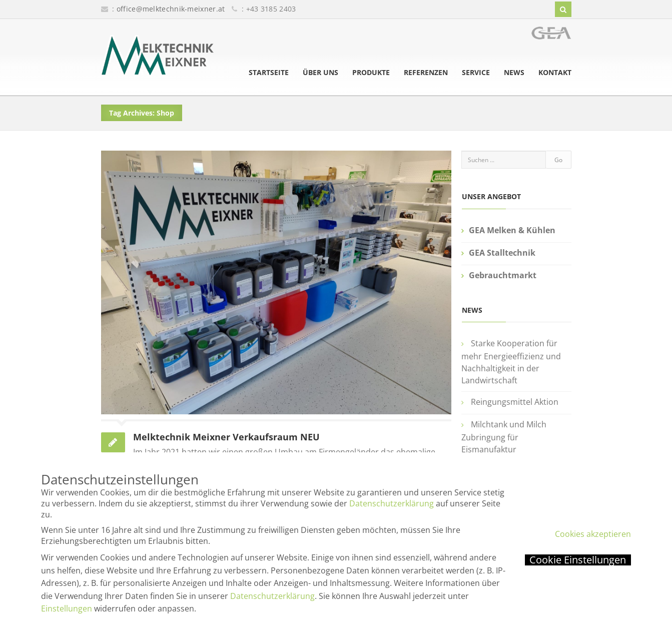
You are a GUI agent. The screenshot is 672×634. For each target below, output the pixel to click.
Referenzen (426, 73)
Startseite (269, 73)
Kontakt (555, 73)
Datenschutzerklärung (392, 503)
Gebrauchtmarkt (503, 275)
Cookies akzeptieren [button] (593, 534)
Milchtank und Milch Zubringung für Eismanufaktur (504, 437)
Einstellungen (67, 608)
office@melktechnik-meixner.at (171, 9)
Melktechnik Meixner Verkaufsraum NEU (226, 437)
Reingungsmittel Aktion (515, 402)
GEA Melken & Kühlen (512, 230)
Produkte (371, 73)
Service (476, 73)
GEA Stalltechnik (502, 253)
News (514, 73)
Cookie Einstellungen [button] (578, 560)
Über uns (320, 73)
